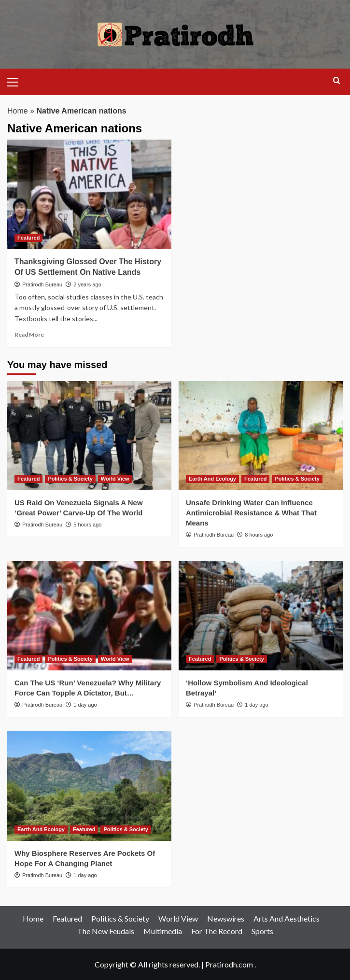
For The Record (217, 931)
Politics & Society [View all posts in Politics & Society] (70, 479)
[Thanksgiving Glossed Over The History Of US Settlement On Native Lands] (89, 194)
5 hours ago (87, 525)
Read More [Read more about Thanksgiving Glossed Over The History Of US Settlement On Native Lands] (29, 334)
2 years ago (87, 284)
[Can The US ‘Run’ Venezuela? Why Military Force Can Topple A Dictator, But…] (89, 616)
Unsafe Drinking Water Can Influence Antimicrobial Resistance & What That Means (251, 513)
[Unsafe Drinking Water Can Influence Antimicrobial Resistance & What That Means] (261, 436)
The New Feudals (106, 931)
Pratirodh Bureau (42, 284)
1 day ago (85, 705)
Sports (262, 931)
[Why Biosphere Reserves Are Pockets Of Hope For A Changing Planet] (89, 786)
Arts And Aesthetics (287, 918)
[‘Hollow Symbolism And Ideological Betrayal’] (261, 616)
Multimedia (163, 931)
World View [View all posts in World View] (115, 479)
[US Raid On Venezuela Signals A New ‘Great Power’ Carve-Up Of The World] (89, 436)
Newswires (226, 918)
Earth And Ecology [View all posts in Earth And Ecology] (212, 479)
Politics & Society (120, 918)
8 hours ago (259, 535)
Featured (67, 918)
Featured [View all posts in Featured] (28, 238)
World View (178, 918)
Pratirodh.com (229, 964)
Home (18, 111)
